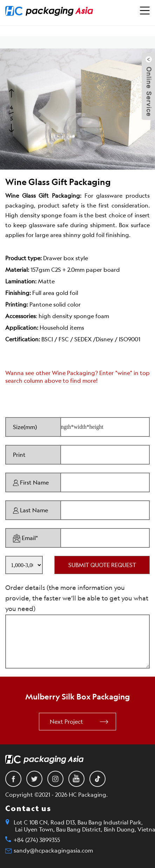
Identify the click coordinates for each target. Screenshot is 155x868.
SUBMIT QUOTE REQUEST (102, 565)
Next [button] (12, 127)
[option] (77, 109)
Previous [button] (12, 92)
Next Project (66, 722)
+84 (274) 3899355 (37, 840)
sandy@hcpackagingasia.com (53, 850)
